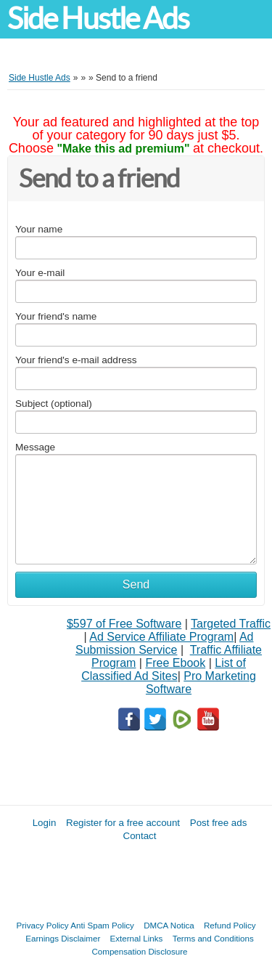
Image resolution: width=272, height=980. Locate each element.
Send (136, 584)
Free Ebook (175, 663)
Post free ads (219, 823)
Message (35, 447)
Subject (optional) (54, 404)
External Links (137, 938)
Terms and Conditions (213, 938)
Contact (140, 836)
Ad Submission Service (164, 643)
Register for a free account (123, 823)
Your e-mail (40, 273)
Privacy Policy (43, 925)
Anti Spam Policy (102, 925)
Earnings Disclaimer (63, 938)
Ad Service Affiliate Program (161, 637)
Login (45, 823)
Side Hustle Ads (98, 19)
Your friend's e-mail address (76, 360)
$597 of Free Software (124, 624)
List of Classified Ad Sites (164, 669)
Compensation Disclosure (139, 951)
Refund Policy (230, 925)
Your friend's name (56, 316)
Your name (39, 229)
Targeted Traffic (231, 624)
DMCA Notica (169, 925)
